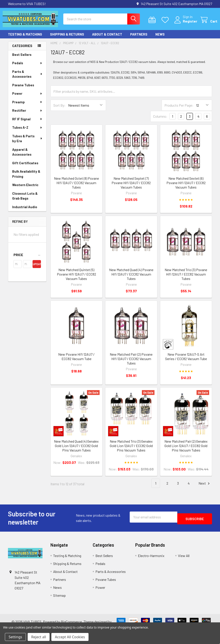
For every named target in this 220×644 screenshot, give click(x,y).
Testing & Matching (25, 38)
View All (184, 560)
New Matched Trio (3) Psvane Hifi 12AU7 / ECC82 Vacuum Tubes (186, 278)
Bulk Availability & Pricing (26, 178)
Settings (15, 637)
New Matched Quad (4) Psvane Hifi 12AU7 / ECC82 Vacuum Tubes (131, 278)
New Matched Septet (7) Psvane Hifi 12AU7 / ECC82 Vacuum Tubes (131, 187)
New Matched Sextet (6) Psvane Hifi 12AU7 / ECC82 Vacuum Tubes (186, 187)
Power (27, 97)
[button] (27, 259)
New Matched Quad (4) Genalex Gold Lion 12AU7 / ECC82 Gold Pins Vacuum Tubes (76, 450)
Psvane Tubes (23, 89)
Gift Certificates (25, 167)
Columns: (160, 120)
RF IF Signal (27, 123)
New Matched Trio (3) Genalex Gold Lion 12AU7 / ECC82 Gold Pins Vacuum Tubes (131, 450)
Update (37, 268)
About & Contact (107, 38)
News (160, 38)
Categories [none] (22, 50)
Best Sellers (22, 59)
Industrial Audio (25, 211)
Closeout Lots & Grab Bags (25, 200)
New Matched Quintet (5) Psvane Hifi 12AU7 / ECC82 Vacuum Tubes (76, 278)
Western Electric (25, 189)
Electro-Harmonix (151, 560)
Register (185, 24)
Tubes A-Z (27, 131)
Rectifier (27, 114)
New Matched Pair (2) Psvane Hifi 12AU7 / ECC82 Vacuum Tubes (131, 363)
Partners (139, 38)
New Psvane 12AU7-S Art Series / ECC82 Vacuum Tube (186, 360)
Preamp (27, 106)
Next (205, 487)
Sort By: (59, 109)
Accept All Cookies (70, 637)
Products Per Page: (179, 109)
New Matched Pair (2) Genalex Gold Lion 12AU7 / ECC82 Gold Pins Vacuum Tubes (186, 450)
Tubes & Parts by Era (27, 143)
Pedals (27, 67)
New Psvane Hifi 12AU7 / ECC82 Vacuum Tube (76, 360)
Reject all (39, 637)
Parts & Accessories (27, 78)
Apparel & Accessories (22, 156)
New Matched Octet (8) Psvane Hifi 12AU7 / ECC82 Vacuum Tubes (76, 187)
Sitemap (59, 599)
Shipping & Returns (67, 38)
